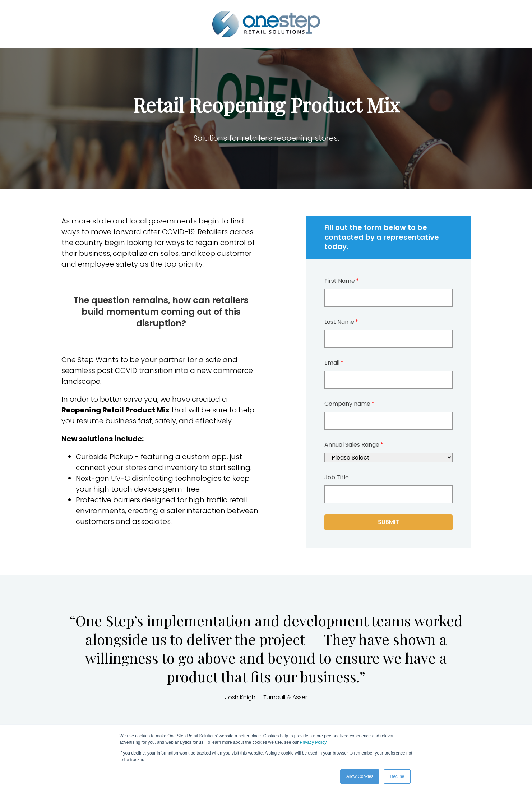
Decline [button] (397, 776)
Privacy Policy (313, 742)
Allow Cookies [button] (360, 776)
